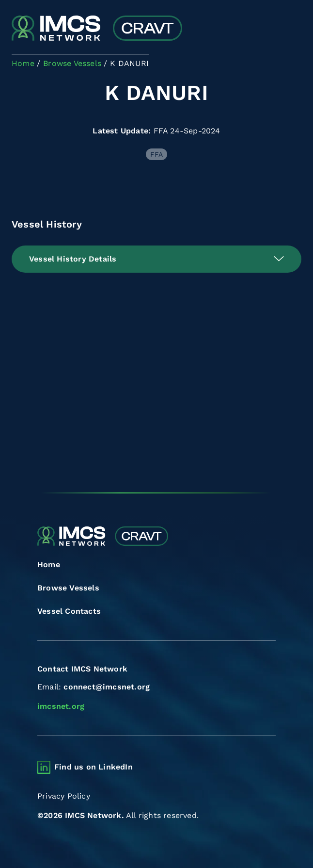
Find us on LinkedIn (94, 767)
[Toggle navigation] (293, 29)
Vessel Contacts (69, 611)
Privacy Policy (64, 796)
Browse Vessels (68, 588)
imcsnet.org (61, 706)
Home (49, 565)
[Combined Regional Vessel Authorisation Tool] (97, 29)
